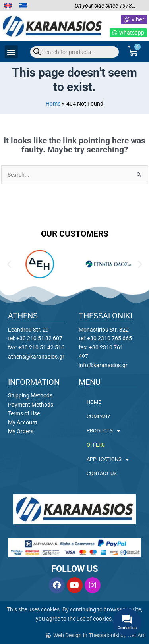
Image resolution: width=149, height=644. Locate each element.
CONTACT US (102, 473)
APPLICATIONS (108, 460)
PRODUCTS (103, 431)
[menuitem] (8, 6)
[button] (11, 52)
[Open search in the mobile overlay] (74, 52)
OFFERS (96, 445)
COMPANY (99, 416)
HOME (94, 402)
